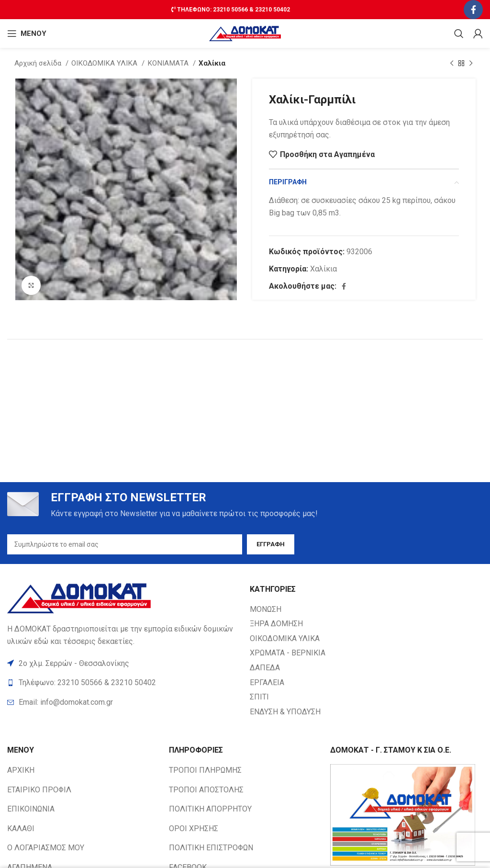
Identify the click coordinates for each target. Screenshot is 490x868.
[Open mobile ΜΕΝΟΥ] (27, 34)
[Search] (459, 34)
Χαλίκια (212, 63)
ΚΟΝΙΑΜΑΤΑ (169, 63)
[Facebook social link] (473, 10)
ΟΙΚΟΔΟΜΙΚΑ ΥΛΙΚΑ (105, 63)
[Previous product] (452, 63)
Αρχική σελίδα (39, 63)
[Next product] (471, 63)
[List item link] (124, 702)
